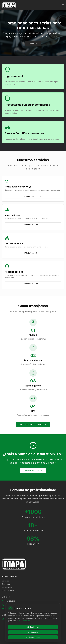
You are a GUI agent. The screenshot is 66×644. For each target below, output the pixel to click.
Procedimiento (7, 587)
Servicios (5, 581)
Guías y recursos (8, 591)
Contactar (33, 43)
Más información (33, 196)
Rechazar (33, 632)
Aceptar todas (33, 637)
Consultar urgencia (33, 471)
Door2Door (6, 584)
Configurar (33, 627)
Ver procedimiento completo (33, 424)
